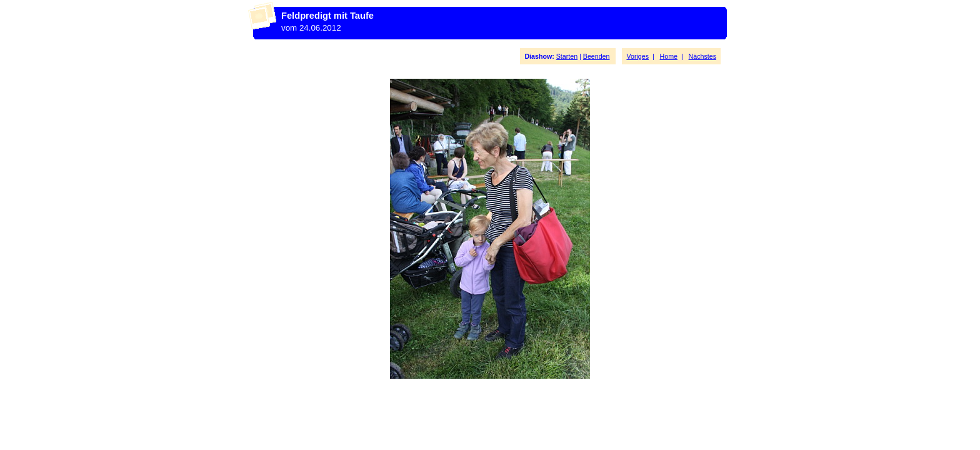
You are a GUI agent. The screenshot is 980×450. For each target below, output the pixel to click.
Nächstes (702, 56)
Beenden (597, 56)
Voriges (637, 56)
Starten (567, 56)
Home (669, 56)
